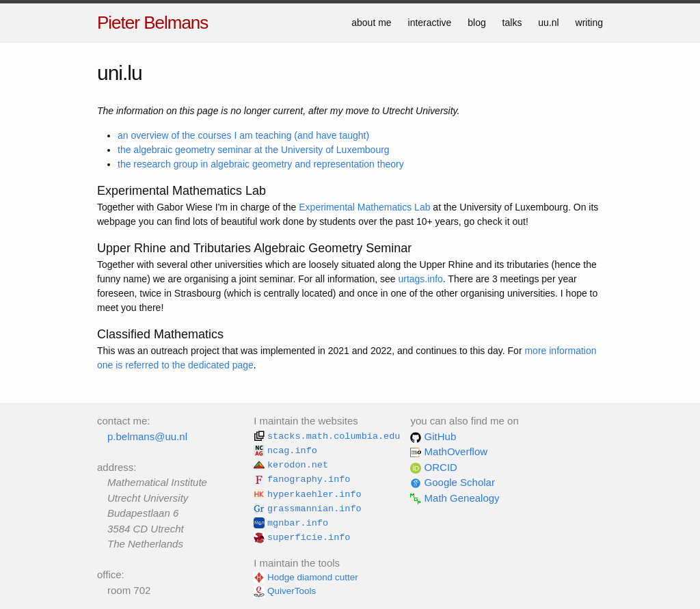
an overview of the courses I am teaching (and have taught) (243, 135)
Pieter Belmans (152, 23)
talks (512, 23)
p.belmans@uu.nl (147, 436)
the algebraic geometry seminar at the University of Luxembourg (254, 150)
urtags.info (420, 279)
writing (589, 23)
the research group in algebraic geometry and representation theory (261, 164)
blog (476, 23)
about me (371, 23)
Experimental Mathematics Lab (364, 207)
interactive (430, 23)
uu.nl (548, 23)
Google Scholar (453, 482)
